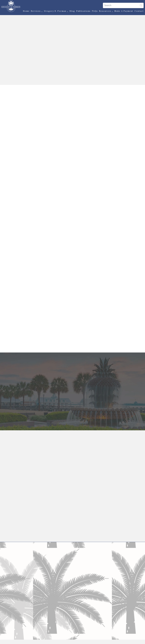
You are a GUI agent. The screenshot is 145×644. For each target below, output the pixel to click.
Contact (138, 11)
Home (26, 11)
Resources (105, 11)
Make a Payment (123, 11)
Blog (72, 11)
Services (36, 11)
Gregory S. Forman (55, 11)
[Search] (123, 5)
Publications (83, 11)
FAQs (94, 11)
